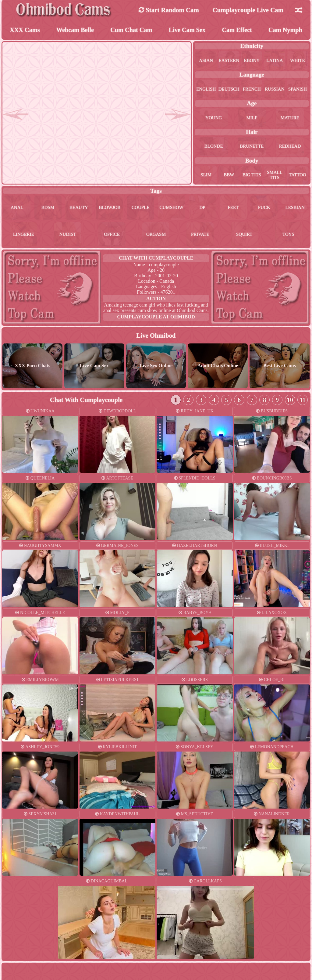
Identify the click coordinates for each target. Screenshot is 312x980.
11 (303, 402)
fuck (264, 209)
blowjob (110, 209)
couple (140, 209)
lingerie (24, 236)
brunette (252, 147)
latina (275, 61)
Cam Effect (237, 30)
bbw (229, 176)
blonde (214, 147)
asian (206, 61)
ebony (252, 61)
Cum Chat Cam (131, 30)
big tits (252, 176)
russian (275, 90)
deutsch (229, 90)
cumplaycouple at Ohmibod (156, 319)
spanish (298, 90)
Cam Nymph (285, 30)
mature (290, 118)
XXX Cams (25, 30)
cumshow (172, 209)
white (298, 61)
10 (290, 402)
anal (17, 209)
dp (202, 209)
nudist (68, 236)
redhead (290, 147)
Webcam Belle (75, 30)
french (252, 90)
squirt (244, 236)
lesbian (295, 209)
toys (289, 236)
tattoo (298, 176)
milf (252, 118)
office (112, 236)
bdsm (48, 209)
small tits (275, 176)
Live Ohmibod (156, 337)
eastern (229, 61)
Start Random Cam (169, 10)
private (200, 236)
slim (206, 176)
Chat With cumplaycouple (156, 260)
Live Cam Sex (187, 30)
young (214, 118)
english (206, 90)
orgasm (156, 236)
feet (233, 209)
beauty (79, 209)
